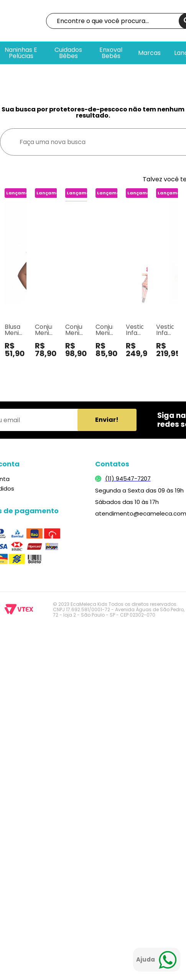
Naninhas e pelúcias (21, 53)
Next (181, 288)
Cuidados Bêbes (68, 53)
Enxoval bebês (111, 53)
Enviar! (107, 420)
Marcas (149, 53)
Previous (5, 288)
